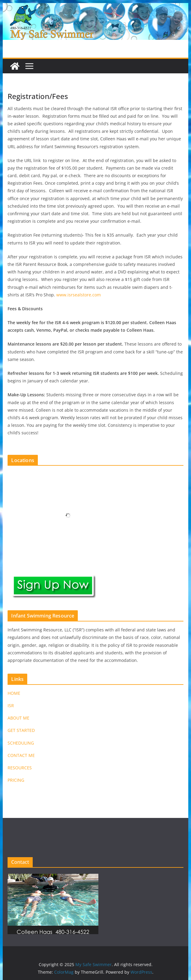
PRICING (16, 780)
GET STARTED (21, 730)
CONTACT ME (21, 755)
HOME (14, 693)
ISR (11, 705)
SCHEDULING (21, 743)
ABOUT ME (18, 718)
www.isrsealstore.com (79, 295)
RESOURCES (20, 768)
